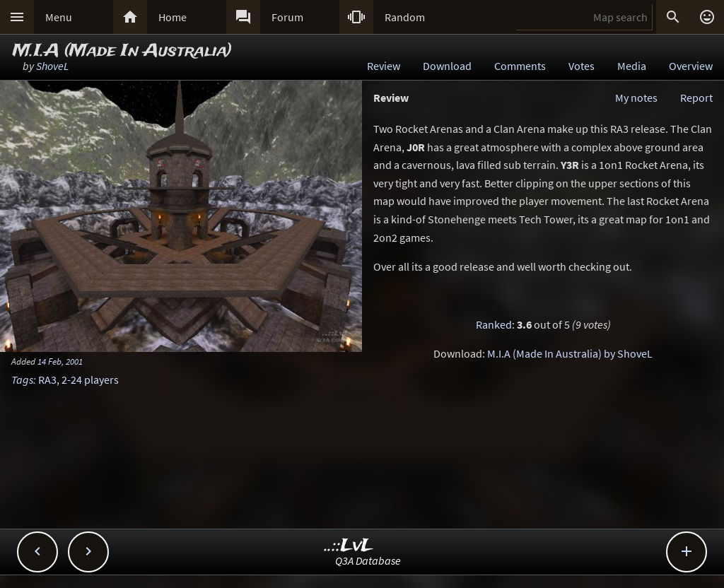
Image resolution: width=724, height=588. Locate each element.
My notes (636, 98)
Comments (520, 66)
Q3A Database (368, 560)
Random (405, 17)
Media (632, 66)
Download (447, 66)
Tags (22, 380)
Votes (582, 66)
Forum (287, 17)
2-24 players (90, 380)
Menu (59, 17)
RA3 (47, 380)
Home (173, 17)
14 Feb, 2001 (60, 361)
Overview (691, 66)
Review (384, 66)
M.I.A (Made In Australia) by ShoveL (570, 353)
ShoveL (52, 66)
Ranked (494, 324)
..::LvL (349, 546)
